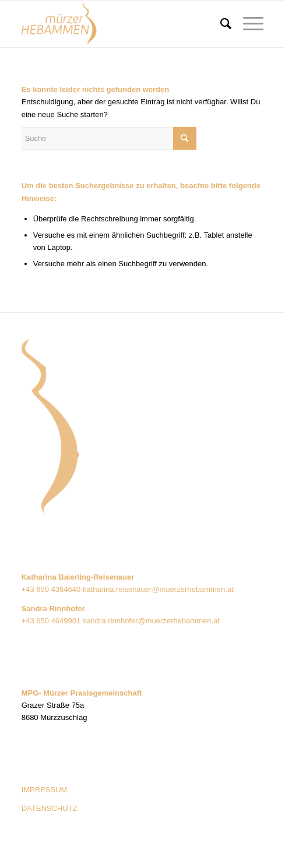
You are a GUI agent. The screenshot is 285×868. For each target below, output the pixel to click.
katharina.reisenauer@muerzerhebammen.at (158, 589)
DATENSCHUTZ (50, 808)
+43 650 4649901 (51, 621)
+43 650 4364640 (52, 589)
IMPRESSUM (45, 790)
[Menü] (247, 24)
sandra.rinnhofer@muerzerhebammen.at (151, 621)
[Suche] (220, 24)
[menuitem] (220, 24)
